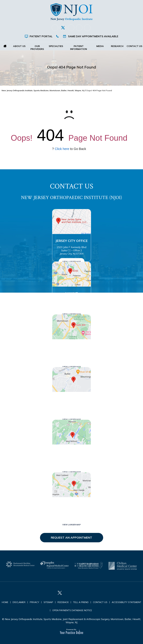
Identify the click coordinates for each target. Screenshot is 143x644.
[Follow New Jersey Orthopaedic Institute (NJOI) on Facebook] (55, 28)
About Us (19, 46)
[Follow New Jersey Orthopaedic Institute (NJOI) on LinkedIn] (71, 28)
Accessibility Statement (126, 602)
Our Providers (37, 48)
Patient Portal (41, 36)
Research (117, 46)
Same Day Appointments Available (93, 36)
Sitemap (48, 602)
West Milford (72, 451)
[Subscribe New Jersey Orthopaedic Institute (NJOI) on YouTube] (87, 28)
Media (100, 46)
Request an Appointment (71, 538)
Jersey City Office (71, 241)
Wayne (71, 293)
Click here (62, 149)
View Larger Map (71, 261)
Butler (72, 399)
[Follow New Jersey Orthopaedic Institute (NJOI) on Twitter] (63, 28)
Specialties (56, 46)
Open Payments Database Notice (72, 610)
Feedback (63, 602)
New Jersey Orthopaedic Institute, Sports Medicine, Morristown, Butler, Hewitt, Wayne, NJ (43, 90)
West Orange (72, 504)
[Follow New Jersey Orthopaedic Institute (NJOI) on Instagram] (79, 28)
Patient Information (79, 48)
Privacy (34, 602)
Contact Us (134, 46)
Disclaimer (19, 602)
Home (5, 46)
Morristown (72, 346)
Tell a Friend (81, 602)
